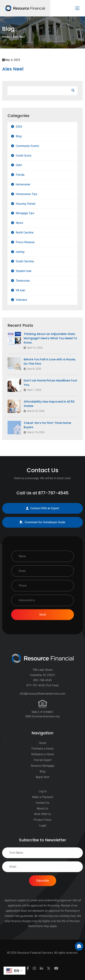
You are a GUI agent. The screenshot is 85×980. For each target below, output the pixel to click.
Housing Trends (26, 204)
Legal (43, 828)
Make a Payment (43, 799)
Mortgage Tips (25, 213)
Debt (19, 165)
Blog (19, 136)
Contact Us (42, 805)
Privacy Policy (42, 822)
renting (20, 252)
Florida (20, 175)
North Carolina (25, 233)
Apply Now (42, 779)
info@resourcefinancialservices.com (42, 696)
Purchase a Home (42, 751)
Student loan (24, 271)
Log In (42, 794)
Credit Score (24, 156)
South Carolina (25, 261)
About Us (42, 811)
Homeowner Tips (27, 194)
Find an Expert (43, 762)
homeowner (23, 184)
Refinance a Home (43, 757)
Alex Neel (13, 69)
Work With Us (42, 816)
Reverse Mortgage (43, 768)
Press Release (25, 242)
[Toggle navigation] (77, 8)
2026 (19, 127)
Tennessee (23, 281)
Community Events (27, 146)
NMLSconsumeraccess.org (42, 719)
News (19, 223)
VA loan (20, 290)
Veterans (21, 300)
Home (6, 37)
